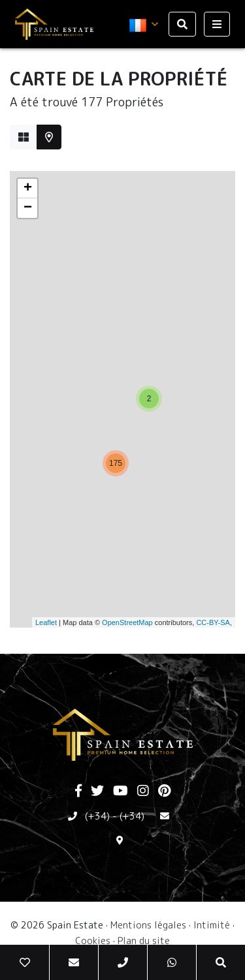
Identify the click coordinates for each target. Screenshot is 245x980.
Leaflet (46, 622)
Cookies (93, 941)
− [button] (28, 208)
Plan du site (144, 941)
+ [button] (28, 189)
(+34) (97, 816)
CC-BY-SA (213, 622)
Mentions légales (148, 925)
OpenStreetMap (127, 622)
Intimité (212, 925)
